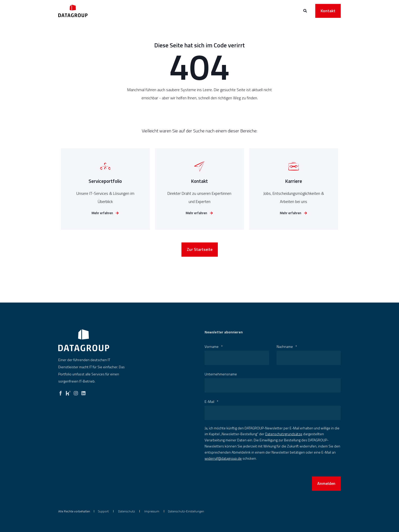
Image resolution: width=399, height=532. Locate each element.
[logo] (84, 340)
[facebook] (61, 392)
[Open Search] (305, 10)
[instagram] (76, 392)
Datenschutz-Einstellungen (186, 511)
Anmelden (326, 483)
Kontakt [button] (328, 11)
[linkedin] (83, 392)
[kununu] (68, 392)
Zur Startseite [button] (200, 260)
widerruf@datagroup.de (223, 458)
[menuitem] (103, 511)
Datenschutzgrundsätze (284, 434)
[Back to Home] (73, 11)
